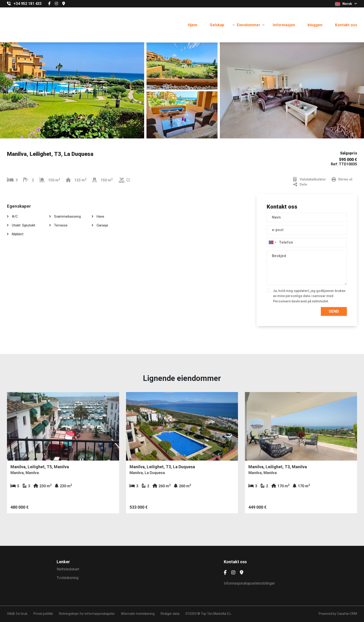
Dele (300, 185)
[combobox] (307, 242)
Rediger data (170, 614)
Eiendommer (249, 25)
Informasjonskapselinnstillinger (249, 583)
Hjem (193, 25)
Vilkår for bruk (17, 614)
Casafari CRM (347, 614)
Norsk (346, 4)
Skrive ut (342, 179)
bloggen (315, 25)
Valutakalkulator (310, 179)
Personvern (282, 301)
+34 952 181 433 (28, 4)
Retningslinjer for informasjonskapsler (87, 614)
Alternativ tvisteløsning (138, 614)
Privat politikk (43, 614)
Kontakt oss (346, 25)
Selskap (217, 25)
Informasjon (284, 25)
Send (334, 311)
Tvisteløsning (68, 578)
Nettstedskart (68, 569)
